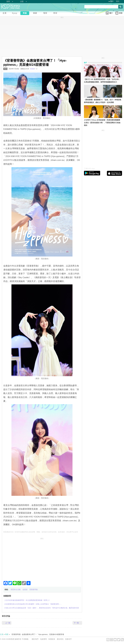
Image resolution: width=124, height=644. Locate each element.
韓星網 (32, 69)
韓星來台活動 (16, 590)
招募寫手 (68, 639)
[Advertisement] (42, 558)
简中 (118, 1)
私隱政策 (52, 639)
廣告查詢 (60, 639)
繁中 (112, 1)
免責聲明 (43, 639)
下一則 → (77, 623)
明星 (5, 69)
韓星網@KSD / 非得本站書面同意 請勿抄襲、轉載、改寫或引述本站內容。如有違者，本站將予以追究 (41, 532)
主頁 (2, 634)
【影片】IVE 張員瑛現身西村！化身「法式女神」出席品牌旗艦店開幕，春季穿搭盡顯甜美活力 (102, 81)
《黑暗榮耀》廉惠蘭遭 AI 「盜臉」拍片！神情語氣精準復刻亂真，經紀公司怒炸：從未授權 (103, 101)
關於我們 (35, 639)
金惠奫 (25, 590)
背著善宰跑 (34, 590)
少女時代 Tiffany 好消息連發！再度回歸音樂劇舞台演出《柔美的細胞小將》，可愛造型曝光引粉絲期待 (102, 123)
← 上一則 (7, 623)
